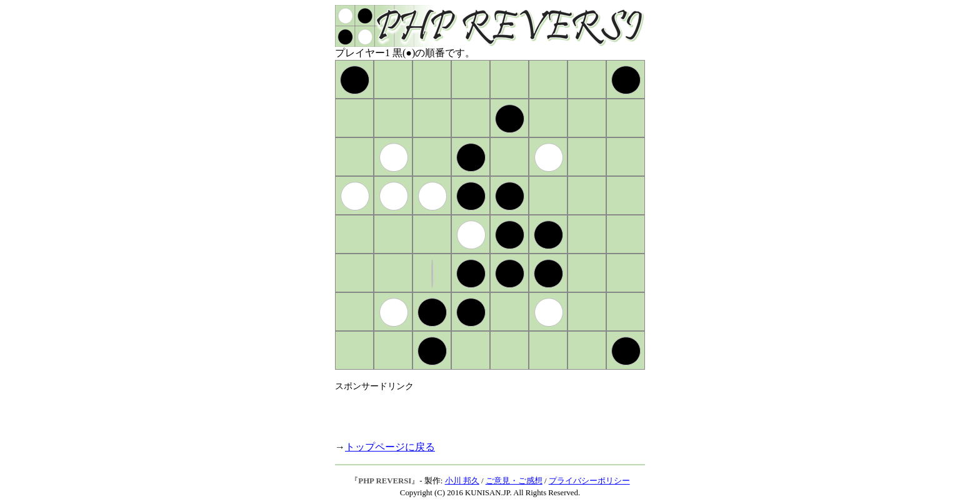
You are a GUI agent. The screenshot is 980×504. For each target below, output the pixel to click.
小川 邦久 (462, 481)
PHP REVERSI (385, 481)
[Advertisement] (481, 411)
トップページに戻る (390, 447)
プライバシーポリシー (589, 481)
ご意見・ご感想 (514, 481)
